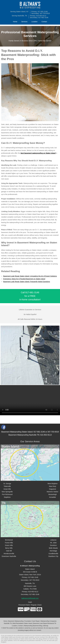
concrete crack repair (22, 637)
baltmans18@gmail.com (30, 598)
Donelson (53, 545)
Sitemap (46, 626)
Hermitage (53, 551)
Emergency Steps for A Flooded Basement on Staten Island (24, 279)
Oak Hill (9, 551)
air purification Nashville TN (35, 640)
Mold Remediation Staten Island (22, 623)
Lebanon (53, 540)
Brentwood (9, 540)
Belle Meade (53, 548)
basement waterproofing (43, 636)
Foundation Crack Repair (32, 621)
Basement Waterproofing (16, 621)
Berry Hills (9, 548)
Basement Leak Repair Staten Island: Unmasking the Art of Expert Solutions (30, 276)
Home (15, 22)
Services (24, 22)
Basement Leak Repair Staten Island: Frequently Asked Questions (27, 282)
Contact (44, 22)
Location (34, 22)
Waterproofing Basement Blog (33, 626)
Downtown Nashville (9, 556)
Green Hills (9, 545)
